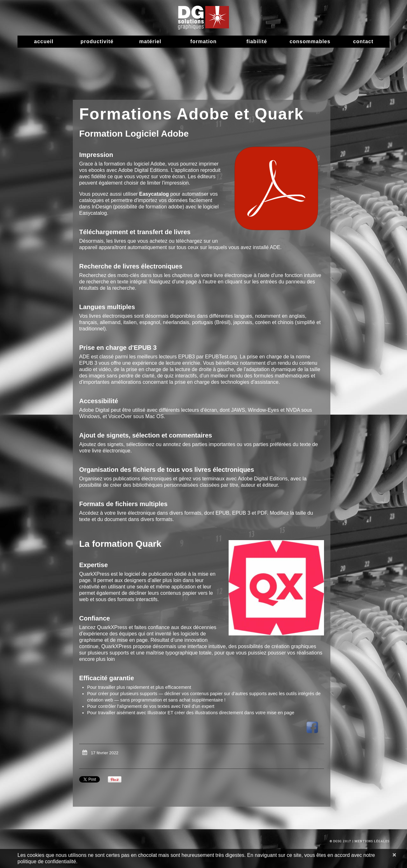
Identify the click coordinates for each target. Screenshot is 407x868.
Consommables (310, 41)
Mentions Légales (372, 841)
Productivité (97, 41)
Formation (204, 41)
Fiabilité (257, 41)
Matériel (150, 41)
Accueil (44, 41)
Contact (363, 41)
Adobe (86, 410)
